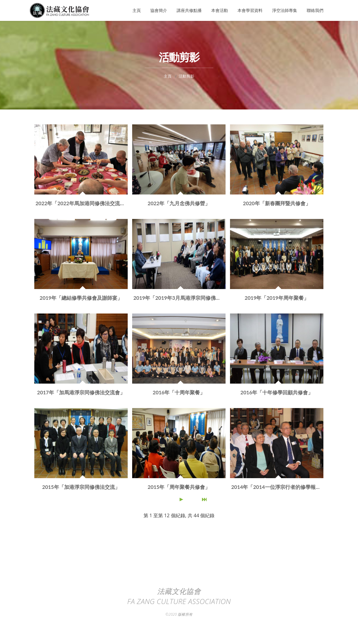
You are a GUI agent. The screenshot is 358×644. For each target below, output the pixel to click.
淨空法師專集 (285, 10)
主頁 (137, 10)
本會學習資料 (250, 10)
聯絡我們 (315, 10)
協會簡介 (159, 10)
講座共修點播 (189, 10)
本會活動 (220, 10)
